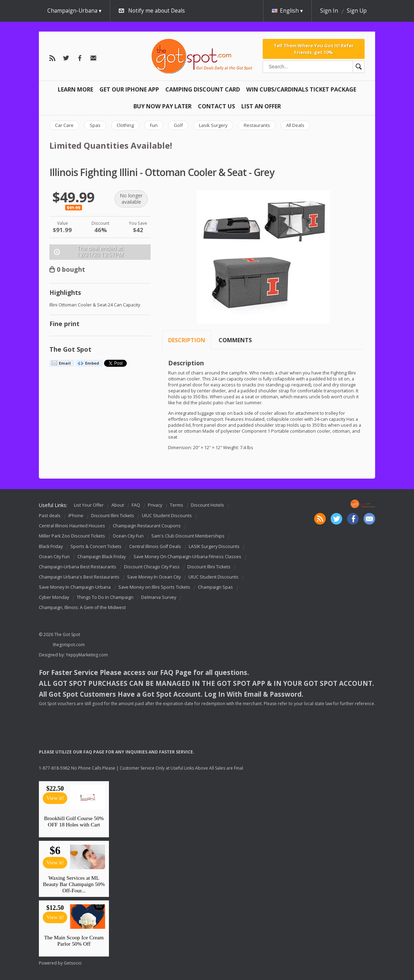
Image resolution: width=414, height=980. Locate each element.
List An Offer (261, 106)
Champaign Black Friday (102, 557)
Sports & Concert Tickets (96, 546)
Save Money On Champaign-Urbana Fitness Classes (187, 557)
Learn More (75, 89)
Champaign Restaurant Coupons (147, 526)
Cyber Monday (54, 597)
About (118, 505)
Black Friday (51, 546)
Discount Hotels (208, 505)
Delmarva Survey (159, 597)
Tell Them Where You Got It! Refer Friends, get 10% (314, 49)
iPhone (76, 516)
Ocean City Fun (128, 536)
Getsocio (73, 963)
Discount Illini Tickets (113, 516)
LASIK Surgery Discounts (214, 546)
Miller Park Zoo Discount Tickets (72, 536)
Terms (177, 505)
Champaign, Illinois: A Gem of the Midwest (82, 607)
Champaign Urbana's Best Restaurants (79, 577)
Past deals (50, 516)
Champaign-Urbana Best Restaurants (78, 567)
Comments (235, 340)
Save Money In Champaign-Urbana (75, 587)
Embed (92, 363)
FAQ (136, 505)
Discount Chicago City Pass (152, 567)
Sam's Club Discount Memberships (188, 536)
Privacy (155, 505)
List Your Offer (89, 505)
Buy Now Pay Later (163, 106)
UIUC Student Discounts (167, 516)
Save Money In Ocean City (154, 577)
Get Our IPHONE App (129, 89)
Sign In (329, 11)
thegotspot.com (69, 645)
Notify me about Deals (157, 11)
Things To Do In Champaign (105, 597)
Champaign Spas (215, 587)
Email (65, 363)
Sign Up (357, 11)
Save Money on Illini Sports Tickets (154, 587)
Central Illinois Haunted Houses (72, 526)
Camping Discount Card (203, 89)
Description (187, 340)
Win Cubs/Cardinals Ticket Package (301, 89)
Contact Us (216, 106)
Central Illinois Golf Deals (155, 546)
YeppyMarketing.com (87, 655)
